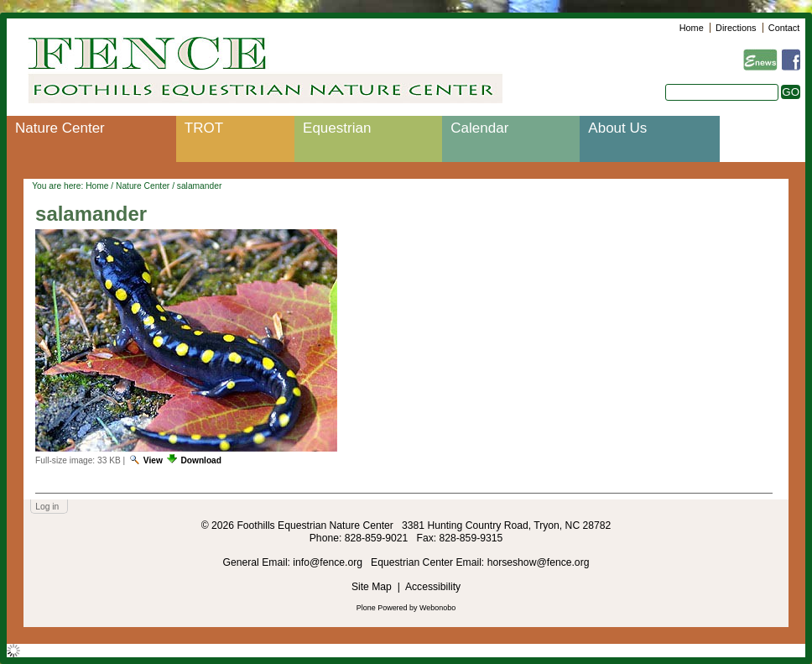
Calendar (479, 128)
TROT (204, 128)
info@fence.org (329, 562)
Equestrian (337, 128)
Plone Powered (382, 608)
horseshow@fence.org (539, 562)
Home (692, 28)
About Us (617, 128)
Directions (736, 28)
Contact (784, 28)
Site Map (372, 587)
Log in (47, 507)
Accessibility (433, 587)
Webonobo (437, 608)
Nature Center (60, 128)
